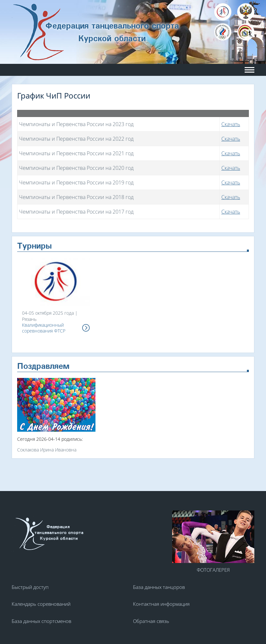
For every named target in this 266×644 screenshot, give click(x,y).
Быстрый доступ (30, 587)
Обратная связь (151, 621)
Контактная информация (161, 604)
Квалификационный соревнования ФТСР (44, 328)
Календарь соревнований (41, 604)
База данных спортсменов (41, 621)
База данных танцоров (159, 587)
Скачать (231, 124)
